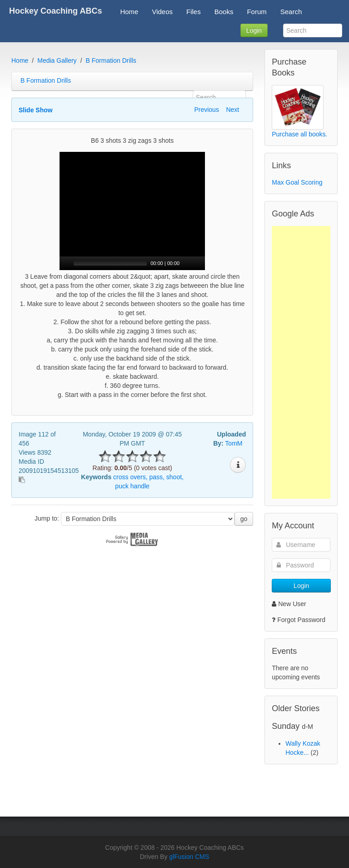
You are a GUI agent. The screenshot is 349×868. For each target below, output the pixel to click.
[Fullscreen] (199, 263)
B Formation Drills (111, 60)
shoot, (175, 477)
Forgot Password (301, 620)
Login (254, 30)
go (244, 519)
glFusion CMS (189, 857)
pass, (157, 477)
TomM (234, 443)
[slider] (110, 263)
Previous (206, 110)
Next (232, 110)
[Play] (65, 263)
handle (140, 486)
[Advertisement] (301, 362)
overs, (139, 477)
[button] (132, 211)
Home (20, 60)
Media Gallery (57, 60)
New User (289, 604)
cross (121, 477)
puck (122, 486)
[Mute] (187, 263)
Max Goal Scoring (297, 182)
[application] (132, 211)
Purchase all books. (299, 134)
